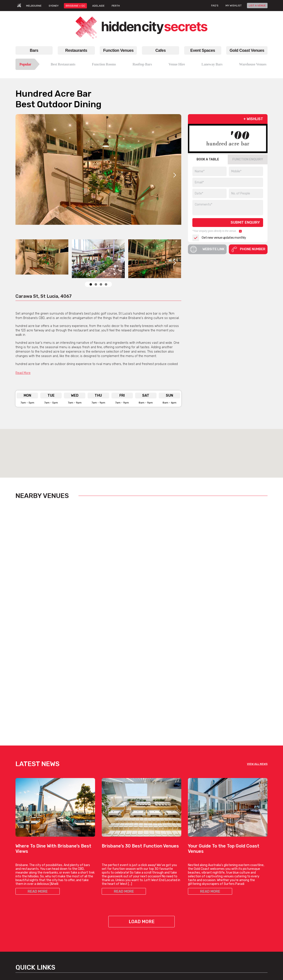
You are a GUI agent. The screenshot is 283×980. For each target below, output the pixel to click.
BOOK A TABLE (208, 159)
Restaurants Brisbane (33, 863)
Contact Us (239, 886)
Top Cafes (152, 881)
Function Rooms (104, 64)
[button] (141, 449)
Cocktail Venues (70, 926)
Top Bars (108, 929)
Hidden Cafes (154, 897)
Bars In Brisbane (113, 881)
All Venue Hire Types (73, 942)
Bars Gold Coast (200, 881)
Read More (23, 373)
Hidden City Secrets (245, 863)
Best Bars (109, 886)
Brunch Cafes (155, 886)
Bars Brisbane (117, 861)
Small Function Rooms (75, 915)
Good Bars (109, 918)
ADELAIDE (98, 6)
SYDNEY (54, 6)
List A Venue (240, 891)
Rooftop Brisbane (114, 891)
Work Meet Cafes (157, 902)
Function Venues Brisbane (68, 866)
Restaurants (76, 50)
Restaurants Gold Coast (205, 886)
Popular (25, 64)
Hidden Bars (110, 902)
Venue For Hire (69, 899)
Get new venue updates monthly (219, 238)
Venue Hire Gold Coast (204, 913)
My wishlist (234, 6)
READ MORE (38, 766)
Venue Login (240, 902)
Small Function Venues (75, 910)
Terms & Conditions (245, 911)
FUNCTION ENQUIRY (248, 159)
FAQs (235, 897)
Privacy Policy (241, 916)
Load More (142, 796)
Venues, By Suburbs (73, 947)
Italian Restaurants (32, 907)
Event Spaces (203, 50)
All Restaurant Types (33, 929)
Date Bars (109, 907)
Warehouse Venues (253, 64)
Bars (34, 50)
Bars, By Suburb (113, 939)
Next (175, 175)
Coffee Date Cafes (158, 891)
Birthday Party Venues (74, 905)
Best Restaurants (63, 64)
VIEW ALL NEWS (257, 638)
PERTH (116, 6)
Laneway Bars (212, 64)
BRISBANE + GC (75, 6)
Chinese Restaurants (34, 913)
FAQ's (215, 6)
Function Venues (118, 50)
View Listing (32, 604)
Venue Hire (177, 64)
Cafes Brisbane (162, 861)
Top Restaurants (31, 891)
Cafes (161, 50)
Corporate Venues (71, 921)
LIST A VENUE (257, 6)
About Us (238, 881)
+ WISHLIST (253, 119)
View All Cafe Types (159, 907)
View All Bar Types (115, 934)
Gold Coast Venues (247, 50)
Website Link (207, 249)
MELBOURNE (34, 6)
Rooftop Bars (142, 64)
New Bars (109, 913)
